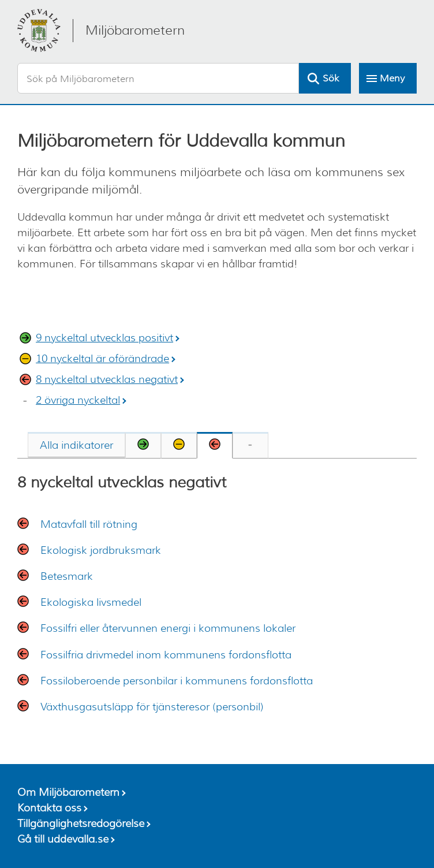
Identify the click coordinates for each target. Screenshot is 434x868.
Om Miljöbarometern (68, 792)
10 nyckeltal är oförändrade (102, 359)
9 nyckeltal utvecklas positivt (104, 338)
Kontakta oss (49, 808)
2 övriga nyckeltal (78, 400)
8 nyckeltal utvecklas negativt (107, 379)
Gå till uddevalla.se (63, 839)
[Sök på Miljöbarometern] (158, 78)
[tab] (76, 445)
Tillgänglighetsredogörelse (81, 824)
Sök (331, 78)
